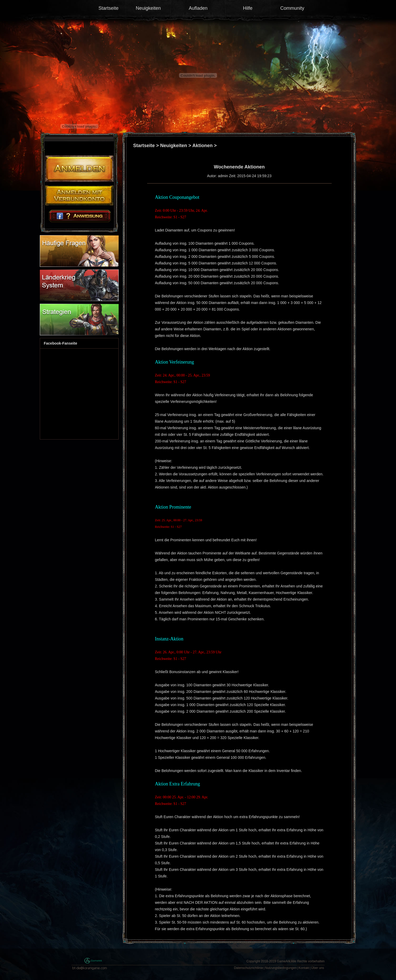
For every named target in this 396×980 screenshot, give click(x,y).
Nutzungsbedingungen (281, 968)
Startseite (108, 8)
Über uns (318, 968)
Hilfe (248, 8)
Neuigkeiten (148, 8)
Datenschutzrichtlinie (248, 968)
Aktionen (202, 146)
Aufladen (198, 8)
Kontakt (304, 968)
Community (292, 8)
